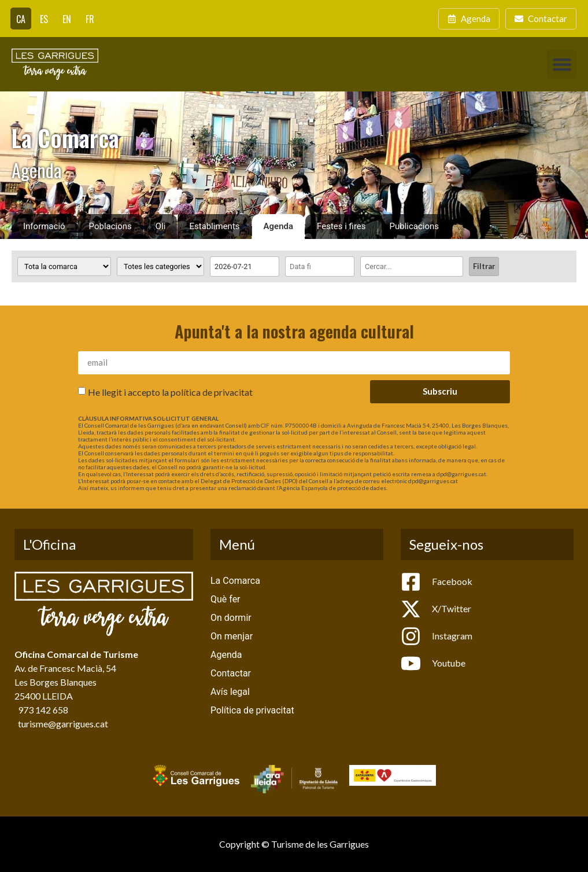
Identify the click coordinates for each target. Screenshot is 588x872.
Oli (161, 226)
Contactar (231, 673)
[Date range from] (245, 266)
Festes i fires (341, 226)
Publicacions (415, 226)
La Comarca (235, 581)
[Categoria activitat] (160, 266)
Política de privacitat (252, 710)
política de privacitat (212, 391)
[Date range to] (320, 266)
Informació (44, 226)
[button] (562, 65)
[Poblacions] (64, 266)
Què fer (225, 599)
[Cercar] (412, 266)
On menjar (232, 636)
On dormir (231, 618)
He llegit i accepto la (170, 391)
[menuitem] (21, 19)
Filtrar (484, 266)
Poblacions (110, 226)
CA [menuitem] (21, 19)
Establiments (214, 226)
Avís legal (230, 692)
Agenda (279, 226)
